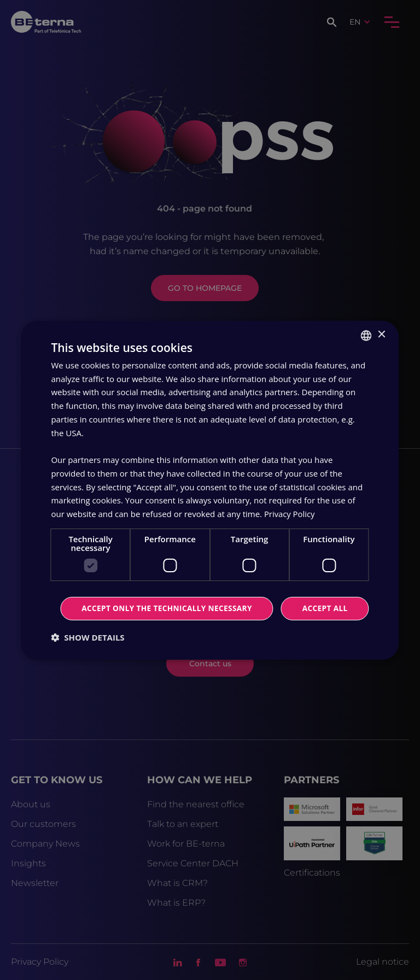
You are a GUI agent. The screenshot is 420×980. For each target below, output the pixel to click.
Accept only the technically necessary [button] (212, 623)
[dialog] (210, 490)
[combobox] (366, 320)
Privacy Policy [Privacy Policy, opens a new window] (290, 498)
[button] (87, 652)
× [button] (381, 319)
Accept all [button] (212, 593)
